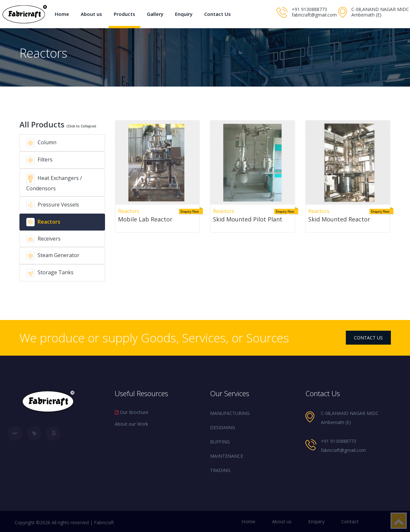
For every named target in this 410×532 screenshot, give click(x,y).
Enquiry (184, 14)
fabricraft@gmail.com (314, 15)
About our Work (131, 424)
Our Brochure (132, 412)
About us (91, 14)
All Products (58, 124)
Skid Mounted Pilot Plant (248, 219)
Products (124, 14)
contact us (368, 338)
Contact (350, 521)
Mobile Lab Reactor (145, 219)
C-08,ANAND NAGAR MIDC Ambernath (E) (380, 12)
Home (62, 14)
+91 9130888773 (309, 9)
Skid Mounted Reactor (339, 219)
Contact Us (217, 14)
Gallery (155, 14)
